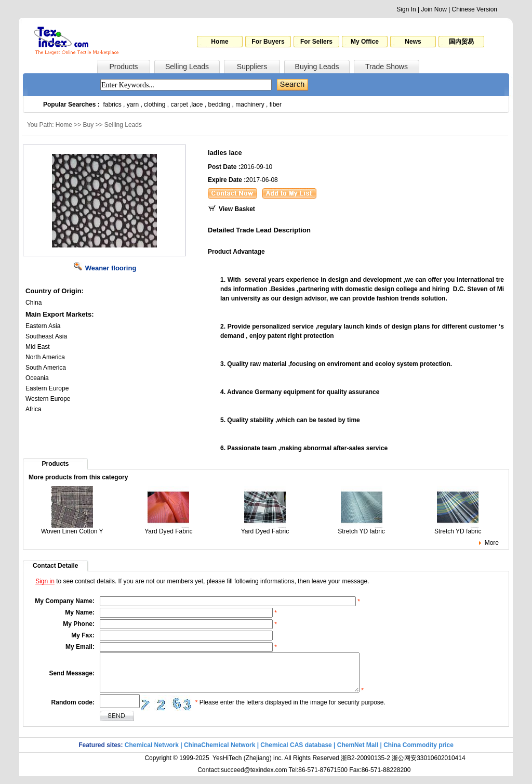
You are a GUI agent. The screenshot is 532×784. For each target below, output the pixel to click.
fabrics (112, 104)
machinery (250, 104)
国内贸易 (461, 42)
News (413, 42)
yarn (133, 104)
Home (220, 42)
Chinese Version (475, 9)
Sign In (406, 9)
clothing (155, 104)
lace (197, 104)
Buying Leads (317, 67)
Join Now (434, 9)
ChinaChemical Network (220, 753)
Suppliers (252, 67)
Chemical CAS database (296, 753)
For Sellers (316, 42)
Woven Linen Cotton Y (72, 528)
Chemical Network (152, 753)
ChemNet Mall (358, 753)
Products (123, 67)
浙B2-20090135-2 (365, 766)
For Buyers (268, 42)
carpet (179, 104)
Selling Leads (187, 67)
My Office (365, 42)
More (492, 543)
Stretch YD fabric (361, 528)
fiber (276, 104)
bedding (220, 104)
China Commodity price (418, 753)
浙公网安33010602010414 (428, 766)
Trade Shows (387, 67)
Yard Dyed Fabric (168, 528)
